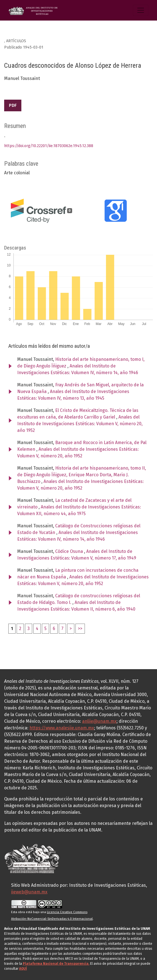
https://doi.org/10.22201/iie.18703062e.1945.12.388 (49, 146)
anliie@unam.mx (99, 721)
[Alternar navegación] (141, 10)
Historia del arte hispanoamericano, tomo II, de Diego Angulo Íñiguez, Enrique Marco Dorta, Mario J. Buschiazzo (82, 475)
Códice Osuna (70, 551)
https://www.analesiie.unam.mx (62, 728)
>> (80, 628)
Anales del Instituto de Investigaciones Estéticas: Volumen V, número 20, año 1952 (80, 424)
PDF (13, 105)
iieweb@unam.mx (29, 892)
